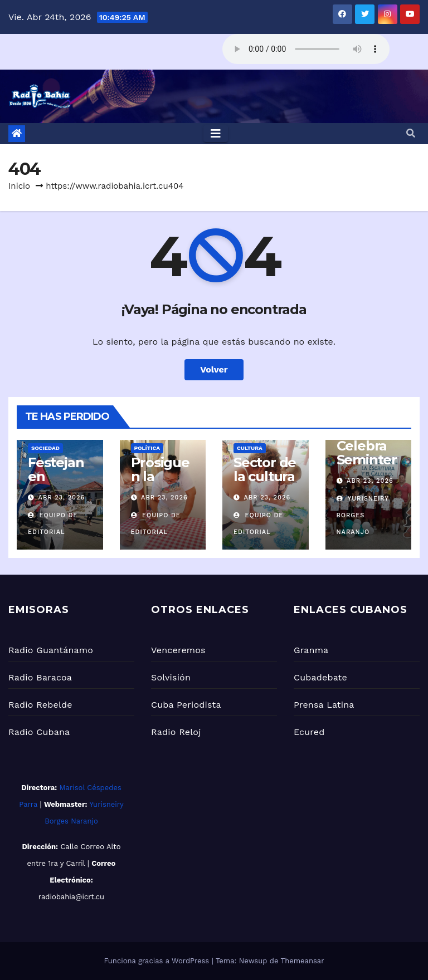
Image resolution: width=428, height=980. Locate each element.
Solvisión (171, 677)
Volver (214, 369)
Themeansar (303, 961)
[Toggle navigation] (216, 134)
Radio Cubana (39, 732)
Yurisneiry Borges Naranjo (363, 515)
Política (147, 448)
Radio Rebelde (40, 705)
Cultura (250, 448)
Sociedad (45, 448)
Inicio (19, 186)
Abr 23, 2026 (62, 498)
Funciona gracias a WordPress (157, 961)
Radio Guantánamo (51, 650)
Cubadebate (320, 677)
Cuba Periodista (186, 705)
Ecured (309, 732)
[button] (411, 133)
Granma (311, 650)
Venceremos (178, 650)
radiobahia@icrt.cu (71, 897)
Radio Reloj (176, 732)
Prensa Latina (324, 705)
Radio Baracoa (40, 677)
